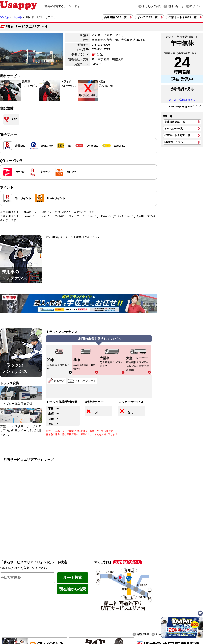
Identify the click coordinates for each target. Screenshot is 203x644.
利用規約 (161, 634)
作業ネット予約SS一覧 (182, 17)
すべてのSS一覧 (147, 17)
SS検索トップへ (174, 142)
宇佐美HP (143, 634)
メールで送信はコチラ (182, 100)
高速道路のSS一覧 (115, 17)
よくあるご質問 (152, 6)
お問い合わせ (176, 6)
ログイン (195, 6)
